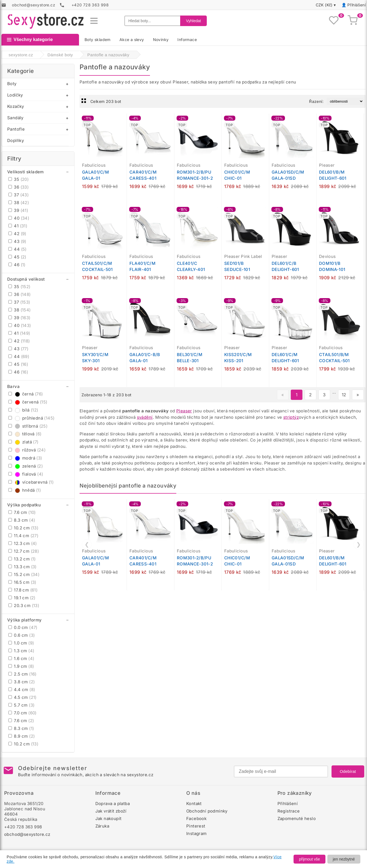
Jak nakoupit (109, 818)
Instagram (197, 833)
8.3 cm (22, 520)
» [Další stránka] (358, 395)
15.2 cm (24, 574)
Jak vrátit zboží (111, 811)
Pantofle (16, 129)
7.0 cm (22, 713)
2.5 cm (22, 674)
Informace (187, 40)
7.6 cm (22, 512)
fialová (26, 474)
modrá (25, 458)
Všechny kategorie (30, 40)
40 (19, 218)
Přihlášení (356, 5)
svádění (145, 417)
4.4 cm (22, 690)
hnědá (25, 490)
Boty (12, 84)
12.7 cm (24, 551)
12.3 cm (23, 543)
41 (18, 226)
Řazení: (316, 101)
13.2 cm (22, 559)
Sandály (15, 118)
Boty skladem (98, 40)
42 (17, 234)
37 (18, 195)
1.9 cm (21, 666)
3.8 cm (21, 682)
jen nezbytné (344, 859)
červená (28, 402)
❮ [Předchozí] (87, 544)
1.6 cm (21, 658)
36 (18, 187)
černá (26, 394)
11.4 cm (23, 536)
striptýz (291, 417)
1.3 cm (21, 651)
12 (344, 395)
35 (18, 179)
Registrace (289, 811)
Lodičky (15, 95)
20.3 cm (24, 606)
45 (17, 257)
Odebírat (348, 771)
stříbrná (28, 426)
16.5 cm (22, 582)
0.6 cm (21, 635)
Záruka (102, 826)
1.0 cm (21, 643)
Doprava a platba (113, 804)
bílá (23, 410)
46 (17, 265)
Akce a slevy (132, 40)
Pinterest (196, 826)
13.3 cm (22, 567)
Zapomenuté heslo (297, 818)
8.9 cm (21, 736)
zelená (26, 466)
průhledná (31, 418)
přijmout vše (309, 859)
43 (17, 241)
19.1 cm (22, 598)
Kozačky (16, 106)
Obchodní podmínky (207, 811)
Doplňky (16, 140)
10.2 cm (23, 528)
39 (18, 210)
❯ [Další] (359, 544)
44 (17, 249)
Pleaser (184, 411)
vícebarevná (31, 482)
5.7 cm (21, 705)
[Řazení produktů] (345, 101)
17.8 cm (23, 590)
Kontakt (194, 804)
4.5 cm (22, 697)
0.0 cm (23, 627)
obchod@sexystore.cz (27, 834)
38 (19, 203)
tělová (25, 434)
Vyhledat (193, 21)
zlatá (23, 442)
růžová (27, 450)
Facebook (196, 818)
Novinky (161, 40)
